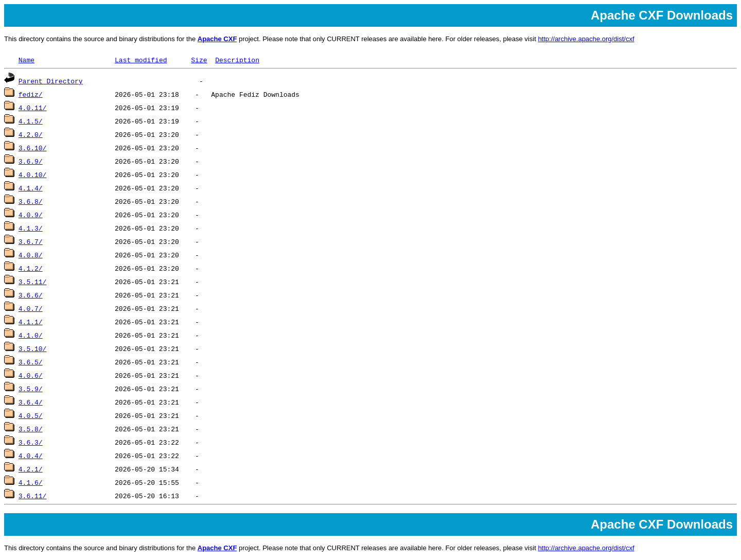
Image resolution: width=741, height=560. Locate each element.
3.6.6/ (31, 295)
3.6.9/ (31, 161)
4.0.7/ (31, 308)
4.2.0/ (31, 134)
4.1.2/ (31, 268)
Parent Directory (51, 81)
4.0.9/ (31, 215)
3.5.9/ (31, 389)
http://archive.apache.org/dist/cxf (586, 39)
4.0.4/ (31, 456)
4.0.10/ (33, 174)
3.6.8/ (31, 201)
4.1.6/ (31, 482)
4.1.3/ (31, 228)
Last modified (141, 60)
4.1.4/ (31, 188)
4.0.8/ (31, 255)
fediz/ (31, 94)
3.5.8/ (31, 429)
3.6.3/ (31, 442)
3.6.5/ (31, 362)
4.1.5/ (31, 121)
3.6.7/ (31, 241)
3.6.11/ (33, 496)
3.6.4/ (31, 402)
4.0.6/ (31, 375)
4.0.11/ (33, 108)
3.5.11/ (33, 282)
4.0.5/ (31, 415)
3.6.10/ (33, 148)
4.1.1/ (31, 322)
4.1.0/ (31, 335)
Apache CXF (217, 39)
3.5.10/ (33, 348)
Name (27, 60)
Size (199, 60)
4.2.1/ (31, 469)
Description (237, 60)
